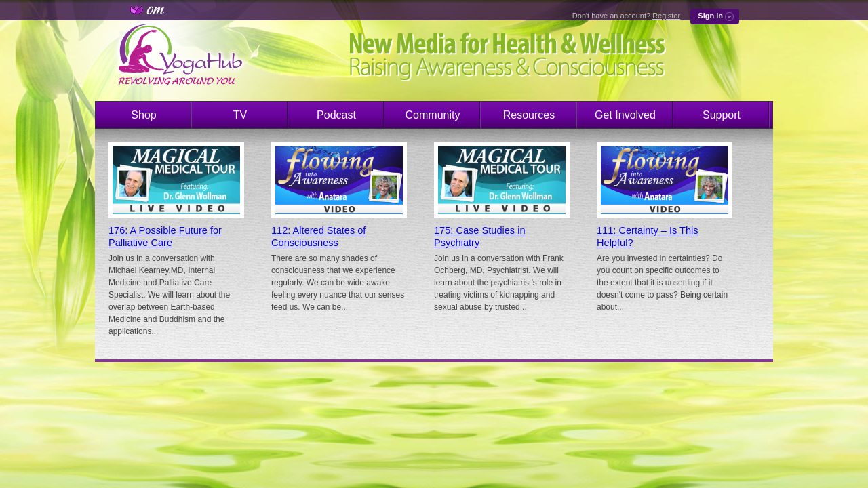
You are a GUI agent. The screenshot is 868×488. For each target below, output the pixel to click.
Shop (143, 115)
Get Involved (625, 115)
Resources (529, 115)
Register (666, 16)
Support (722, 115)
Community (433, 115)
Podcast (336, 115)
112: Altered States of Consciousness (318, 237)
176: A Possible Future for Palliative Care (165, 237)
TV (240, 115)
